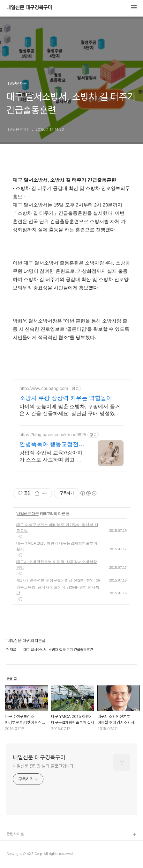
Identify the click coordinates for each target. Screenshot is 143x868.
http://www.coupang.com (44, 388)
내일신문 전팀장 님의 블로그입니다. (44, 766)
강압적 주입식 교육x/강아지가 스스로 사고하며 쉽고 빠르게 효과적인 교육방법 (51, 457)
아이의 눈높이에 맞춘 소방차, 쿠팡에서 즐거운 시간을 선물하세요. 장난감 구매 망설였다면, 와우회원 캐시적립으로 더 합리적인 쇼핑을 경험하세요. (70, 410)
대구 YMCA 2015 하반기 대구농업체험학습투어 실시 (57, 546)
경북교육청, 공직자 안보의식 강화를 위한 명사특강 (58, 590)
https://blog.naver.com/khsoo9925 (53, 435)
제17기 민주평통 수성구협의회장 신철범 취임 (55, 580)
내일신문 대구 (27, 514)
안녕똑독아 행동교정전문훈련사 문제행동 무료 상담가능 (52, 445)
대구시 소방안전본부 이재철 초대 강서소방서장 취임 (57, 565)
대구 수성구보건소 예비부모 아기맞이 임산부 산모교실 (57, 528)
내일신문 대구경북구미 (29, 8)
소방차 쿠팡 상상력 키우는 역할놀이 (66, 398)
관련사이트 (15, 834)
